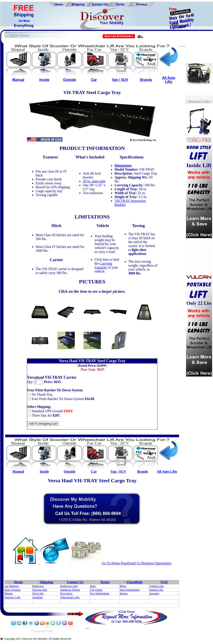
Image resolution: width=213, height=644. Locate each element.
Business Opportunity (156, 563)
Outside (70, 80)
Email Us (134, 563)
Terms (105, 582)
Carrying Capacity (103, 265)
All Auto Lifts (169, 80)
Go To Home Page (115, 563)
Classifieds (134, 582)
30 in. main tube (94, 181)
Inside (44, 80)
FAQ (164, 582)
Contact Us (75, 582)
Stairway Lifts (13, 597)
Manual (18, 80)
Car (94, 80)
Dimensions (123, 166)
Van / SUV (120, 80)
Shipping (46, 582)
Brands (146, 80)
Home (18, 582)
